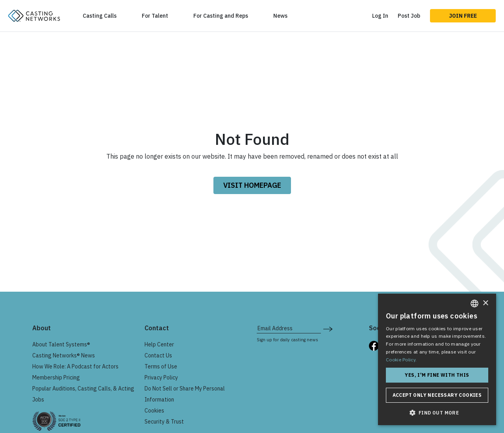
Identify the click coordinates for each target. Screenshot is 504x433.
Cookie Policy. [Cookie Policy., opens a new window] (401, 360)
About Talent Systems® (61, 344)
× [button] (485, 303)
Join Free (463, 16)
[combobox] (474, 303)
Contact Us (158, 355)
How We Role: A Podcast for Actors (75, 366)
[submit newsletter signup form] (328, 328)
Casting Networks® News (64, 355)
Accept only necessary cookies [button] (437, 395)
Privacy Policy (161, 377)
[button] (437, 413)
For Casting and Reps (221, 16)
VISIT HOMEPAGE (252, 185)
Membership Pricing (56, 377)
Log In (380, 16)
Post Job (409, 16)
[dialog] (437, 359)
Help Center (159, 344)
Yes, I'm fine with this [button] (437, 375)
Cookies (154, 411)
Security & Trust (164, 422)
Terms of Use (161, 366)
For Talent (155, 16)
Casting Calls (100, 16)
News (280, 16)
